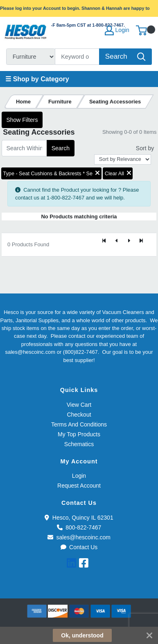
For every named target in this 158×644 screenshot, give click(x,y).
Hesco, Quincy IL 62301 (79, 518)
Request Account (79, 486)
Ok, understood (82, 635)
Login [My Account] (117, 30)
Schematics (79, 444)
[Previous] (117, 241)
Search (61, 148)
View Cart (79, 405)
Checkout (79, 415)
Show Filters (22, 120)
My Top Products (79, 434)
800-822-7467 (79, 527)
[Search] (77, 57)
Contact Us (79, 547)
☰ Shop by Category (37, 79)
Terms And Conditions (79, 424)
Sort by (145, 148)
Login (79, 476)
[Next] (129, 241)
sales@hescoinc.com (79, 537)
